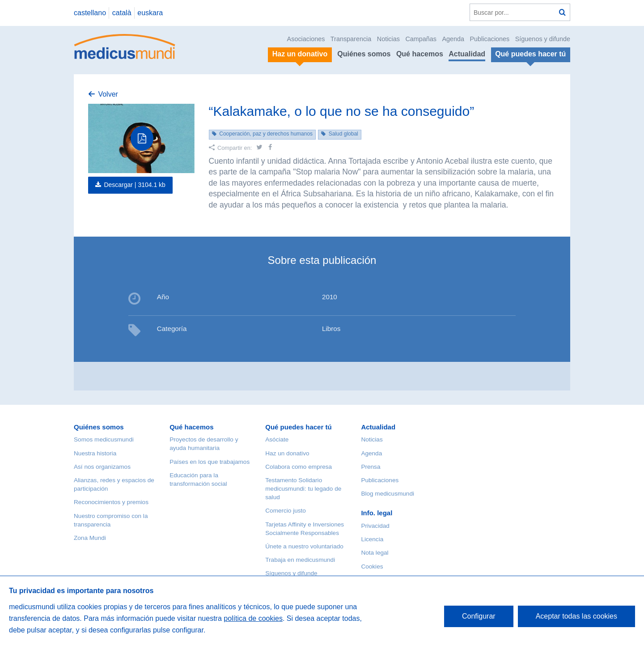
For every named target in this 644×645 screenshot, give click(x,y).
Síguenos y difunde (543, 39)
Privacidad (375, 526)
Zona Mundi (90, 538)
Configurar (479, 616)
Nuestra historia (95, 453)
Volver (108, 94)
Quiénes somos (364, 54)
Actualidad (467, 54)
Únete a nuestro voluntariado (304, 546)
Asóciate (277, 439)
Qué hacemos (420, 54)
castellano (90, 13)
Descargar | (135, 185)
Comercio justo (286, 511)
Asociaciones (306, 39)
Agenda (453, 39)
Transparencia (351, 39)
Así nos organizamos (102, 467)
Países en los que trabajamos (210, 462)
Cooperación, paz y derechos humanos (266, 134)
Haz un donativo (287, 453)
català (122, 13)
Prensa (371, 467)
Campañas (421, 39)
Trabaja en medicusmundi (300, 560)
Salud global (343, 134)
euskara (150, 13)
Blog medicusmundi (388, 494)
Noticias (388, 39)
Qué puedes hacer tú (298, 427)
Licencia (372, 539)
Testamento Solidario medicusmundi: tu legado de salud (303, 489)
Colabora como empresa (299, 467)
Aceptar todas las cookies (576, 616)
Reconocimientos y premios (111, 502)
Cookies (372, 566)
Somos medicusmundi (104, 439)
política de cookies (253, 618)
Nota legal (375, 553)
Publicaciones (490, 39)
